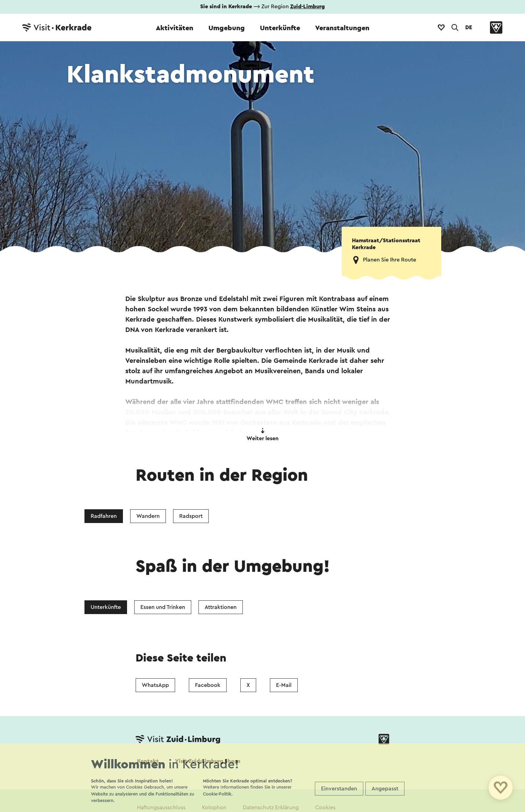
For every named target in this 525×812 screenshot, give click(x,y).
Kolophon (214, 808)
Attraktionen (221, 607)
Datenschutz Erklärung (271, 808)
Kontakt (148, 761)
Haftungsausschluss (161, 808)
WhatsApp (155, 685)
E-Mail (284, 685)
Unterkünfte (280, 28)
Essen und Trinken (163, 607)
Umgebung (227, 28)
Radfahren (104, 516)
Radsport (191, 516)
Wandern (148, 516)
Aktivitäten (175, 28)
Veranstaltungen (342, 28)
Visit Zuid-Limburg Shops (208, 761)
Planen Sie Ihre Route (390, 260)
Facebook (208, 685)
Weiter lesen (262, 435)
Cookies (325, 808)
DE (469, 27)
